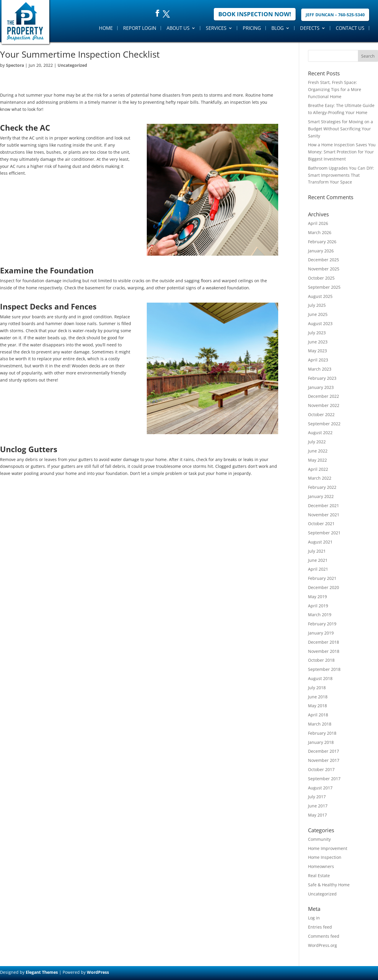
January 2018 (321, 742)
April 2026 (318, 223)
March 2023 (320, 369)
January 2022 (321, 496)
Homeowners (321, 866)
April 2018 (318, 715)
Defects (310, 28)
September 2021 (324, 533)
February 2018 (322, 733)
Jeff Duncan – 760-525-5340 (335, 15)
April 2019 (318, 606)
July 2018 (317, 688)
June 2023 (318, 342)
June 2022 (318, 451)
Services (216, 28)
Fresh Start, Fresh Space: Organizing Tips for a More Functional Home (335, 89)
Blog (278, 28)
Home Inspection (325, 857)
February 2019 (322, 624)
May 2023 (317, 351)
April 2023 (318, 360)
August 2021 (320, 542)
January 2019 (321, 633)
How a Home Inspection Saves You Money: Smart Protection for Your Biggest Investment (342, 152)
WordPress (98, 972)
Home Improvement (328, 848)
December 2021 (324, 506)
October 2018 (321, 660)
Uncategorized (72, 65)
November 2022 (324, 405)
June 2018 (318, 697)
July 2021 (317, 551)
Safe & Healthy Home (329, 885)
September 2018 (324, 669)
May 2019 (317, 597)
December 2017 (324, 751)
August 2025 (320, 296)
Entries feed (320, 927)
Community (319, 839)
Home (106, 28)
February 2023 (322, 378)
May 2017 (317, 815)
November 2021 (324, 515)
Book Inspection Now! (255, 14)
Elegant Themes (42, 972)
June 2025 (318, 314)
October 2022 (321, 414)
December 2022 (324, 396)
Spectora (15, 65)
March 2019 (320, 615)
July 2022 (317, 442)
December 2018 (324, 642)
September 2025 (324, 287)
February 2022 (322, 487)
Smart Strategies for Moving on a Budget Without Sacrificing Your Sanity (340, 129)
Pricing (252, 28)
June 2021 (318, 560)
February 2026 (322, 242)
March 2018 (320, 724)
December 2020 (324, 587)
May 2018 (317, 706)
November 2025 (324, 269)
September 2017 (324, 779)
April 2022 (318, 469)
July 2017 (317, 797)
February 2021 (322, 578)
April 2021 (318, 569)
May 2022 (317, 460)
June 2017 (318, 806)
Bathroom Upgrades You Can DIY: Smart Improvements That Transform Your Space (341, 175)
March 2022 (320, 478)
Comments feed (324, 936)
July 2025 (317, 305)
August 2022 (320, 433)
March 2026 (320, 232)
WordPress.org (322, 945)
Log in (314, 918)
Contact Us (350, 28)
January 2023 (321, 387)
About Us (178, 28)
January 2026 (321, 251)
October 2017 (321, 769)
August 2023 (320, 323)
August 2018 (320, 678)
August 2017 (320, 788)
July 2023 (317, 333)
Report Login (140, 28)
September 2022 (324, 424)
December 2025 (324, 260)
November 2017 (324, 760)
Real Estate (319, 876)
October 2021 (321, 524)
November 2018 (324, 651)
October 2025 (321, 278)
